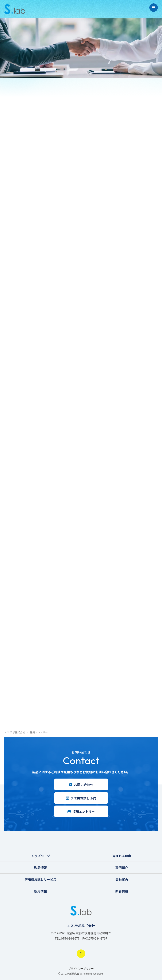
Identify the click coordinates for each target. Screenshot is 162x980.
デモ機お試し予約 (81, 798)
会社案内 (122, 879)
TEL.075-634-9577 (67, 938)
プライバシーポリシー (81, 969)
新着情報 (122, 891)
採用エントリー (81, 812)
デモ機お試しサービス (40, 879)
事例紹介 (122, 868)
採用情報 (40, 891)
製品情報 (40, 868)
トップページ (40, 856)
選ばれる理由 (122, 856)
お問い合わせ (81, 785)
